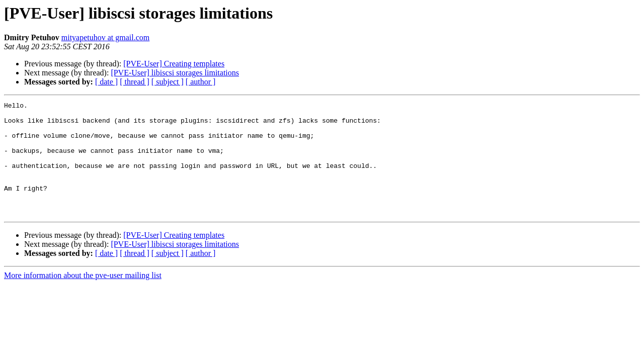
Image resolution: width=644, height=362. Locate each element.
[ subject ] (168, 82)
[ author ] (201, 82)
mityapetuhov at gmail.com (106, 37)
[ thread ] (135, 82)
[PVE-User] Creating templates (174, 64)
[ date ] (106, 82)
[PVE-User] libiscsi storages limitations (175, 73)
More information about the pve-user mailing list (83, 298)
